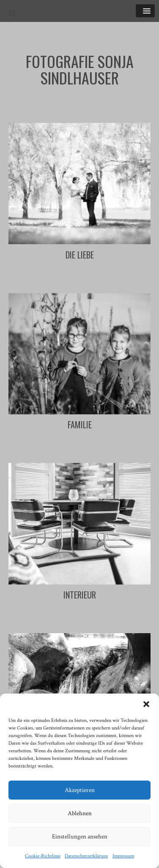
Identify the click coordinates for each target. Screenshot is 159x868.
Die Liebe (80, 255)
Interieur (80, 595)
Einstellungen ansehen (80, 837)
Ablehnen (80, 813)
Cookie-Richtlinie (43, 856)
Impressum (123, 856)
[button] (146, 704)
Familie (80, 424)
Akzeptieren (80, 790)
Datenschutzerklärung (86, 856)
